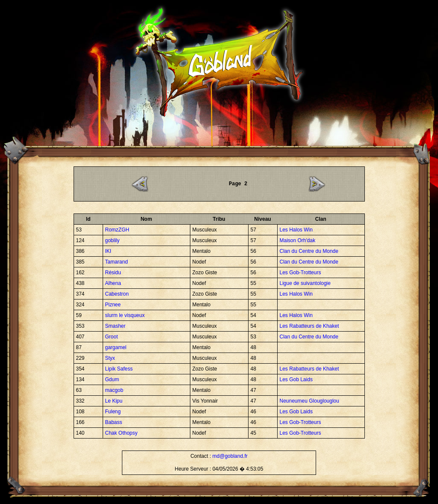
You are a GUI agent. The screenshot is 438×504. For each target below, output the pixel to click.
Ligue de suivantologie (305, 283)
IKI (108, 251)
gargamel (116, 347)
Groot (112, 337)
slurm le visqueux (125, 315)
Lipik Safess (119, 369)
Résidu (113, 273)
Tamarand (117, 262)
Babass (114, 422)
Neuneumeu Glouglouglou (309, 401)
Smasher (115, 326)
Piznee (113, 305)
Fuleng (113, 412)
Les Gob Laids (296, 379)
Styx (110, 358)
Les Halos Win (296, 230)
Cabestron (117, 294)
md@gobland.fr (230, 456)
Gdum (112, 379)
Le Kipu (114, 401)
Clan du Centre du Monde (309, 251)
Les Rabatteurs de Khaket (309, 326)
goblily (112, 240)
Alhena (113, 283)
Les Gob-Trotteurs (300, 273)
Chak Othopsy (121, 433)
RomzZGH (117, 230)
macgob (114, 390)
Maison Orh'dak (298, 240)
